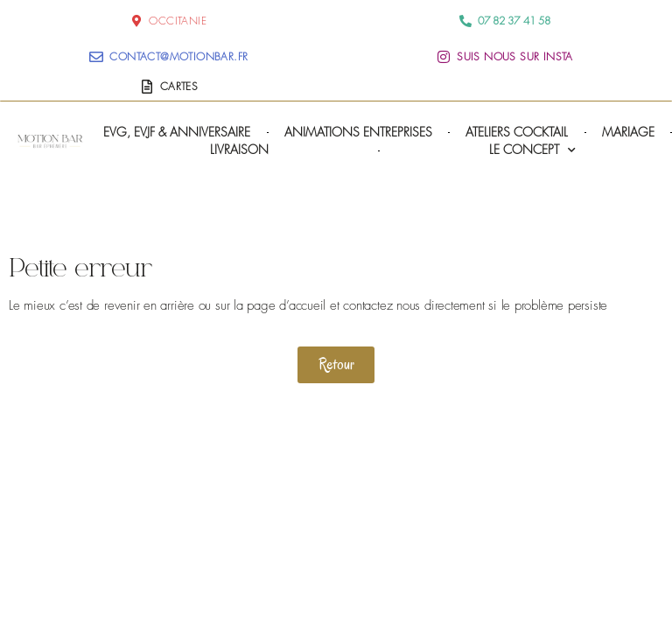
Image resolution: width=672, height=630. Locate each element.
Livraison (239, 149)
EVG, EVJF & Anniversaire (177, 132)
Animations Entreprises (358, 132)
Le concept (532, 150)
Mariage (628, 132)
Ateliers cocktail (517, 132)
